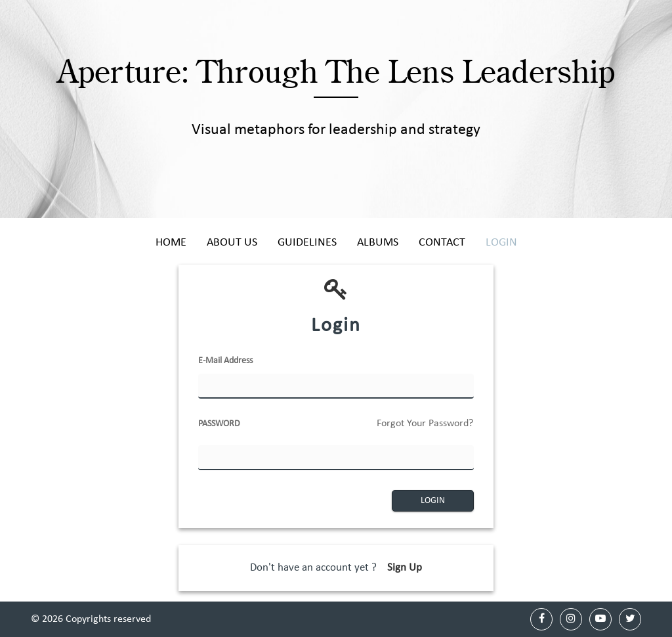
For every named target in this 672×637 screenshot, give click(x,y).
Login (501, 243)
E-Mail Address (225, 361)
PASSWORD (336, 428)
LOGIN (433, 501)
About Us (232, 243)
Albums (378, 243)
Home (171, 243)
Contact (442, 243)
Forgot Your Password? (425, 424)
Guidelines (307, 243)
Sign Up (405, 568)
